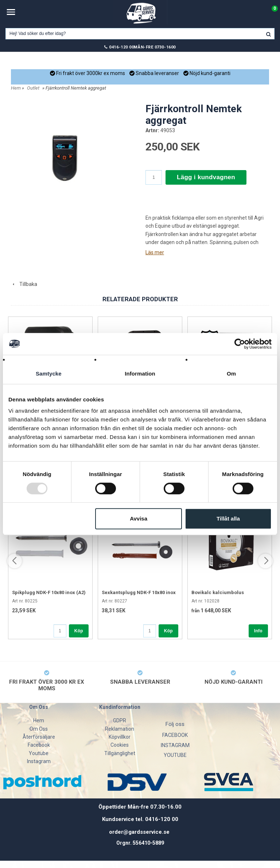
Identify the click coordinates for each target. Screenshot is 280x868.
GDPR (120, 720)
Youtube (39, 753)
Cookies (120, 745)
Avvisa (139, 519)
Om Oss (39, 729)
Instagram (39, 761)
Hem (16, 88)
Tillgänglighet (120, 753)
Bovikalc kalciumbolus (218, 592)
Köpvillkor (120, 737)
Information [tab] (140, 374)
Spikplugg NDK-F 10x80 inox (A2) (49, 592)
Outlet (33, 88)
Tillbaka (24, 284)
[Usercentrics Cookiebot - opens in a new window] (240, 344)
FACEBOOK (175, 735)
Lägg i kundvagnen (206, 177)
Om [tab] (231, 374)
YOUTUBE (175, 755)
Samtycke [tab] (49, 374)
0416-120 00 (121, 47)
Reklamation (120, 729)
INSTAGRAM (175, 745)
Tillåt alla (228, 519)
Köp (79, 631)
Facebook (39, 745)
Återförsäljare (39, 737)
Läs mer (155, 252)
